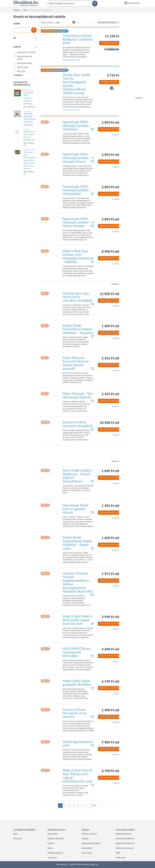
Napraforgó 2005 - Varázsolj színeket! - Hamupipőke (77, 190)
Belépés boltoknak (123, 834)
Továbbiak (19, 75)
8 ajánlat (116, 135)
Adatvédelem (87, 848)
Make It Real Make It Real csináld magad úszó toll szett (77, 620)
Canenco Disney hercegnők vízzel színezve (74, 713)
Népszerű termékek (56, 839)
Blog (15, 834)
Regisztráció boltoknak (125, 843)
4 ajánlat (116, 483)
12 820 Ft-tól (109, 294)
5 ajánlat (116, 338)
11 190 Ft (112, 36)
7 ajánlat (116, 167)
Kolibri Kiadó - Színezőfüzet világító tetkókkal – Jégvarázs (78, 329)
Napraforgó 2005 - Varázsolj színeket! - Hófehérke (77, 126)
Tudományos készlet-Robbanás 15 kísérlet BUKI (78, 40)
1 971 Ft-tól (110, 574)
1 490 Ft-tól (110, 710)
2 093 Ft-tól (110, 123)
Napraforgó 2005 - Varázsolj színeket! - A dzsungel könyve (78, 158)
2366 (94, 806)
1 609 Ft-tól (110, 326)
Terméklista (52, 858)
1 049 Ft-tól (110, 471)
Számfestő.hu (23, 52)
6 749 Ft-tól (110, 682)
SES (19, 72)
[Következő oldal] (100, 806)
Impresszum (87, 853)
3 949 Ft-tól (110, 617)
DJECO (20, 67)
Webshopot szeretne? (125, 848)
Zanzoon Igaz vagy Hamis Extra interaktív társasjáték (78, 297)
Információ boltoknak (125, 839)
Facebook (17, 839)
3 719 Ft (113, 76)
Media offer (121, 858)
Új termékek (53, 834)
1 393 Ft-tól (110, 506)
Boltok (50, 848)
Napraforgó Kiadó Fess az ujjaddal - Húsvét (75, 509)
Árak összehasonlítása (110, 129)
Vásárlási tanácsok (89, 834)
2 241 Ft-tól (110, 359)
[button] (133, 3)
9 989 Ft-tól (110, 743)
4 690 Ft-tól (110, 649)
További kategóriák (55, 853)
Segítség (85, 839)
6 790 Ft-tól (110, 771)
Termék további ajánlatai (71, 60)
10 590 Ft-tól (109, 423)
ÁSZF (118, 853)
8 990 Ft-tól (110, 252)
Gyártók (51, 843)
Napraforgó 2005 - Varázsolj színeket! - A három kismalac (78, 223)
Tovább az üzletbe (109, 43)
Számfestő (21, 63)
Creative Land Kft (24, 57)
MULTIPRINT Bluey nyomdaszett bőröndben (76, 653)
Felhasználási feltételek (91, 843)
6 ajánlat (116, 199)
